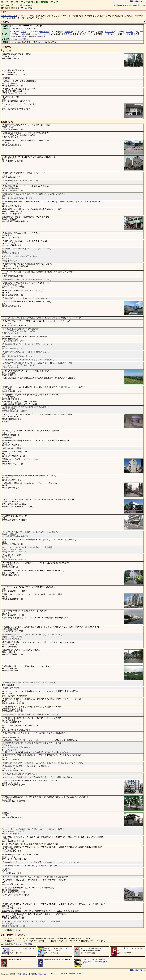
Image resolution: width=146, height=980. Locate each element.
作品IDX (13, 5)
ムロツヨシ (109, 32)
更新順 (116, 5)
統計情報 (28, 8)
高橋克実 (42, 36)
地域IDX (30, 5)
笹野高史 (23, 36)
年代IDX (5, 5)
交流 (143, 5)
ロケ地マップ (17, 8)
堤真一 (24, 32)
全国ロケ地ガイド (23, 974)
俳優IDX (22, 5)
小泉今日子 (45, 32)
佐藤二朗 (136, 34)
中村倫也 (129, 32)
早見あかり (37, 34)
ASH (33, 974)
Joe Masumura (40, 974)
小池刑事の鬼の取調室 (19, 39)
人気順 (124, 5)
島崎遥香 (68, 32)
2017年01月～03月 (17, 29)
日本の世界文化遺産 (9, 16)
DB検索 (131, 5)
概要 (138, 5)
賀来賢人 (15, 34)
